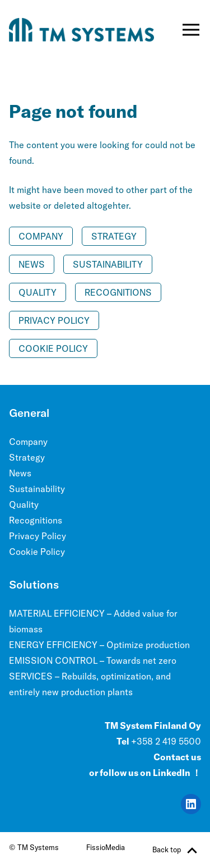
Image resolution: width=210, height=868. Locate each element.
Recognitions (118, 292)
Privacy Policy (54, 320)
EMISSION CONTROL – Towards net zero (93, 660)
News (32, 264)
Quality (38, 292)
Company (41, 236)
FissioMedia (106, 847)
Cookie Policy (53, 348)
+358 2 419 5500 (166, 741)
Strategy (114, 236)
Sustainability (108, 264)
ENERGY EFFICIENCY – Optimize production (99, 645)
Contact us (177, 757)
